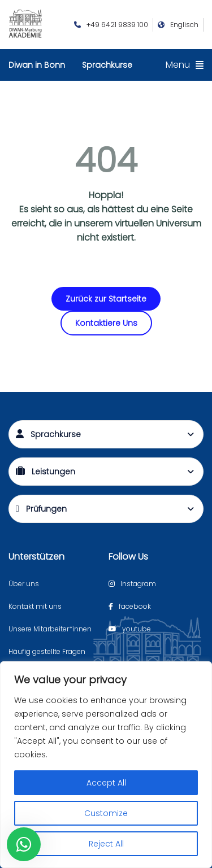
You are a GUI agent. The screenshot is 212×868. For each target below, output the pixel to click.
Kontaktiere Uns (106, 323)
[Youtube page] (130, 629)
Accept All (106, 783)
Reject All (106, 844)
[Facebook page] (130, 607)
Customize (106, 813)
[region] (106, 765)
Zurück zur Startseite (106, 299)
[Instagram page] (132, 584)
